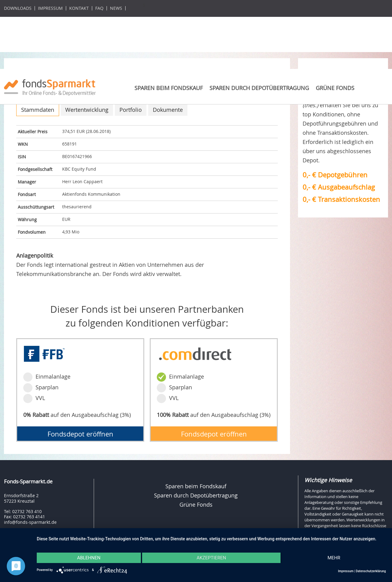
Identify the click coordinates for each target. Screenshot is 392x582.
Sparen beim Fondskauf (169, 88)
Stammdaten (38, 110)
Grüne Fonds (335, 88)
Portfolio (131, 110)
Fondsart (27, 194)
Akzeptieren (211, 558)
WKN (23, 144)
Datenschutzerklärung (371, 571)
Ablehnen (89, 558)
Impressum (50, 8)
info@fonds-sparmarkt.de (30, 522)
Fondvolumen (32, 232)
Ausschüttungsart (36, 207)
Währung (27, 219)
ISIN (22, 157)
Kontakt (79, 8)
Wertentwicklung (87, 110)
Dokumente (168, 110)
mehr (334, 558)
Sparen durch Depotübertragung (259, 88)
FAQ (99, 8)
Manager (27, 182)
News (116, 8)
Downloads (18, 8)
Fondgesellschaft (35, 169)
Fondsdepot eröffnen (80, 434)
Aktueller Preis (33, 132)
